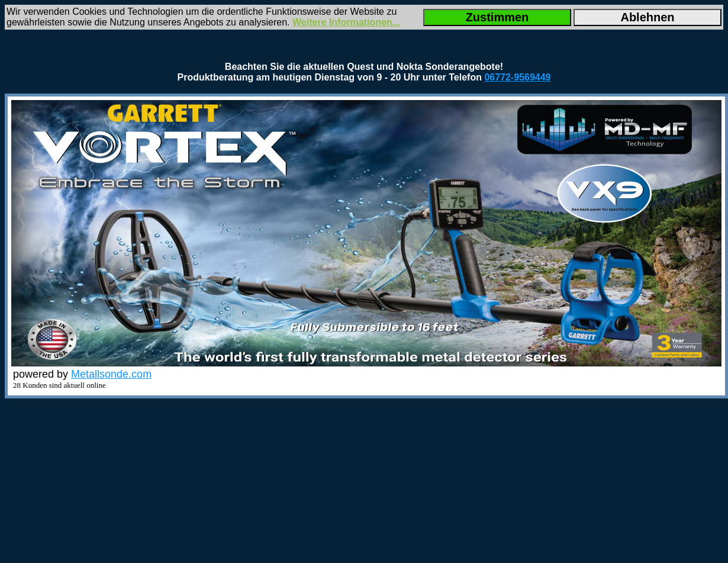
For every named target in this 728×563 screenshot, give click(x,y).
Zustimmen (497, 17)
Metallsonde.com (111, 374)
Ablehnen (647, 17)
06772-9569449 (517, 77)
